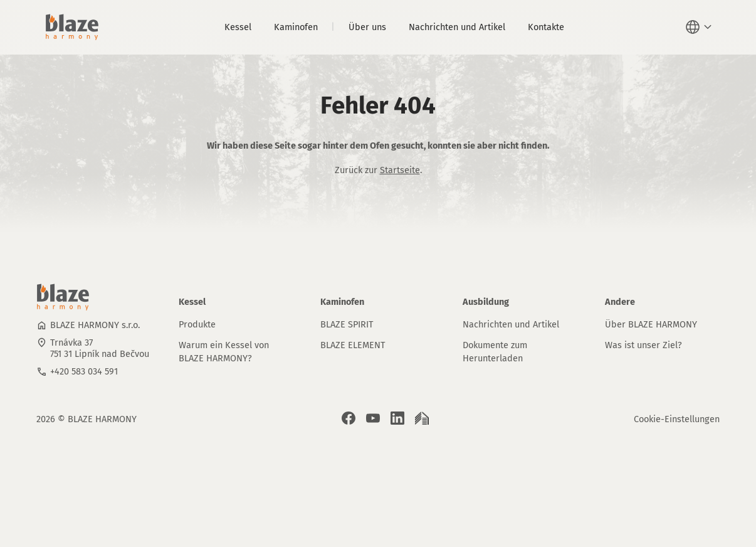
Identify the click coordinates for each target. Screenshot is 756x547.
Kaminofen (296, 27)
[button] (700, 27)
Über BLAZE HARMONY (651, 324)
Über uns (367, 27)
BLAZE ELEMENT (353, 345)
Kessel (238, 27)
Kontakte (546, 27)
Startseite (400, 170)
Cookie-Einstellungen (677, 419)
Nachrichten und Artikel (457, 27)
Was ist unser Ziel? (643, 345)
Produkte (197, 324)
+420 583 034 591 (84, 371)
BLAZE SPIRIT (347, 324)
